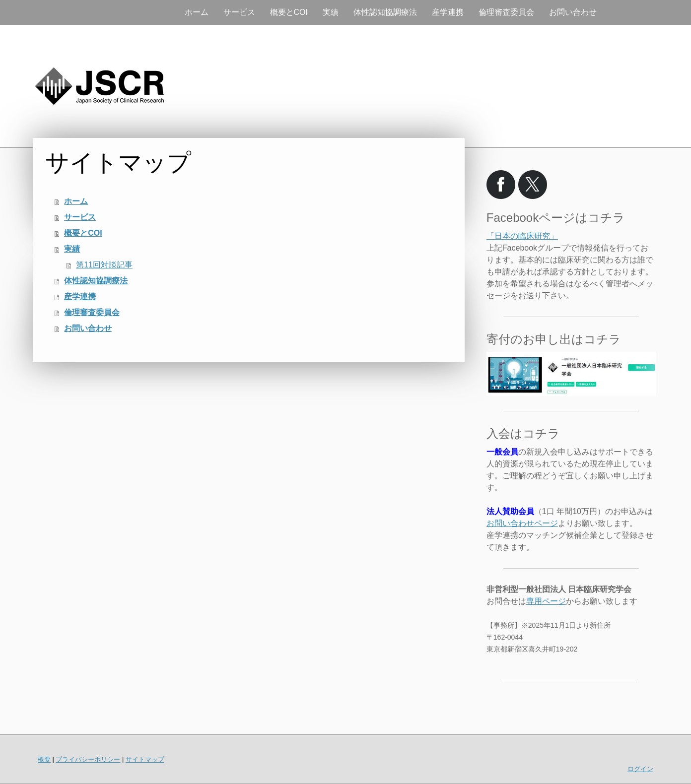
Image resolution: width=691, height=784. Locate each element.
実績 (331, 12)
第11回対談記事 (104, 265)
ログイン (640, 769)
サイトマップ (145, 759)
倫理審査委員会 (506, 12)
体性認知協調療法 (385, 12)
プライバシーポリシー (88, 759)
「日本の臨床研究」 (522, 236)
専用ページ (546, 601)
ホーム (197, 12)
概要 (44, 759)
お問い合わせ (573, 12)
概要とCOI (289, 12)
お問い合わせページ (522, 523)
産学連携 (448, 12)
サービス (239, 12)
